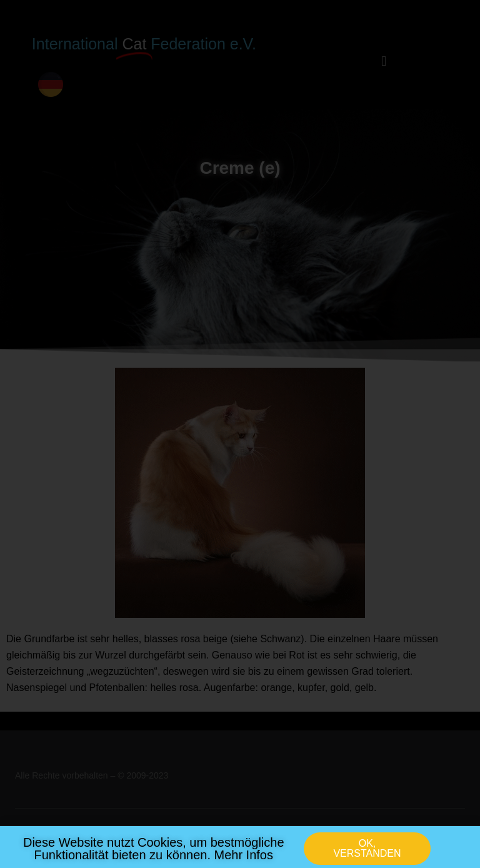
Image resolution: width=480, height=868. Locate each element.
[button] (367, 852)
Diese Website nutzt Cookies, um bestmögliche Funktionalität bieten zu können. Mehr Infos (154, 852)
